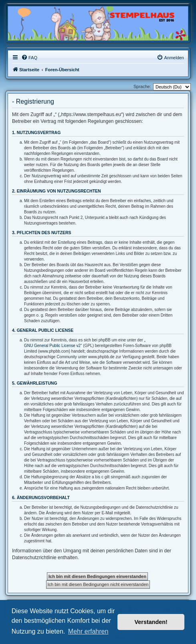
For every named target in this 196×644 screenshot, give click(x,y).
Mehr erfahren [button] (88, 631)
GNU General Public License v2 (52, 346)
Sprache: (142, 86)
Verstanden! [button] (151, 622)
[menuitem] (29, 58)
